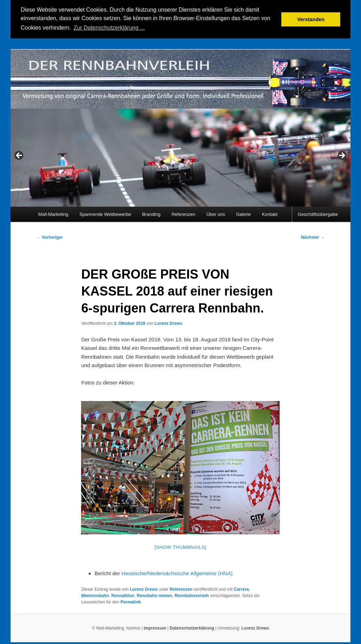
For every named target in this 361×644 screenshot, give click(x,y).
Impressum (155, 627)
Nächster (313, 237)
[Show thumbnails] (180, 547)
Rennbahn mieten (155, 595)
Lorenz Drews (168, 323)
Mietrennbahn (95, 595)
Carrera (241, 589)
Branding (151, 214)
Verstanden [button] (311, 19)
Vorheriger (50, 237)
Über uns (216, 214)
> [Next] (342, 156)
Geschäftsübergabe (318, 214)
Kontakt (270, 214)
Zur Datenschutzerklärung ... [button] (109, 28)
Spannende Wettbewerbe (105, 214)
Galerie (244, 214)
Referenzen (183, 214)
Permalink (131, 602)
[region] (180, 157)
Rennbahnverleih (192, 595)
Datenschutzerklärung (192, 627)
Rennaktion (123, 595)
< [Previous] (19, 156)
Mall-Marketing (53, 214)
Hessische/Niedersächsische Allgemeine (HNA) (177, 573)
